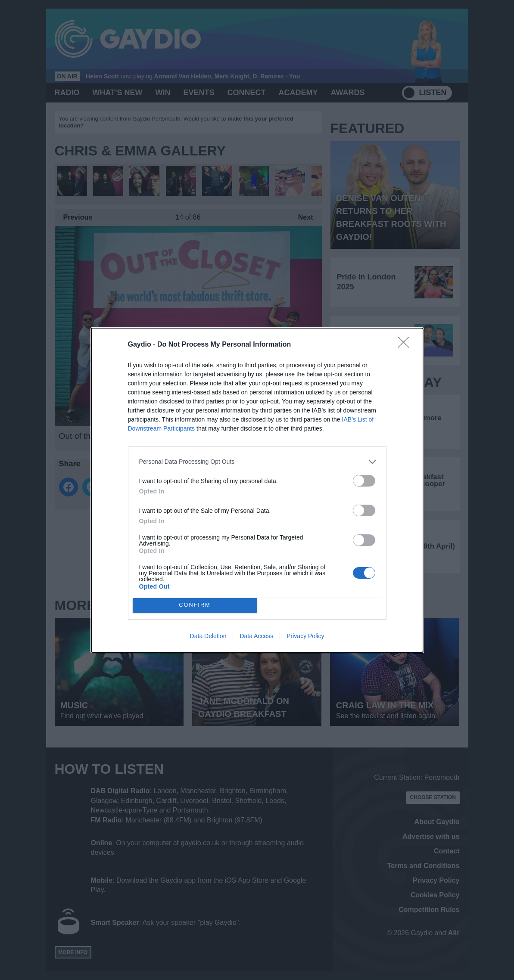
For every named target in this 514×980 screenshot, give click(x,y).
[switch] (364, 481)
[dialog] (257, 490)
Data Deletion (208, 636)
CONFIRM (195, 605)
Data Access (256, 636)
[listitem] (257, 462)
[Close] (406, 345)
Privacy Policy (305, 636)
